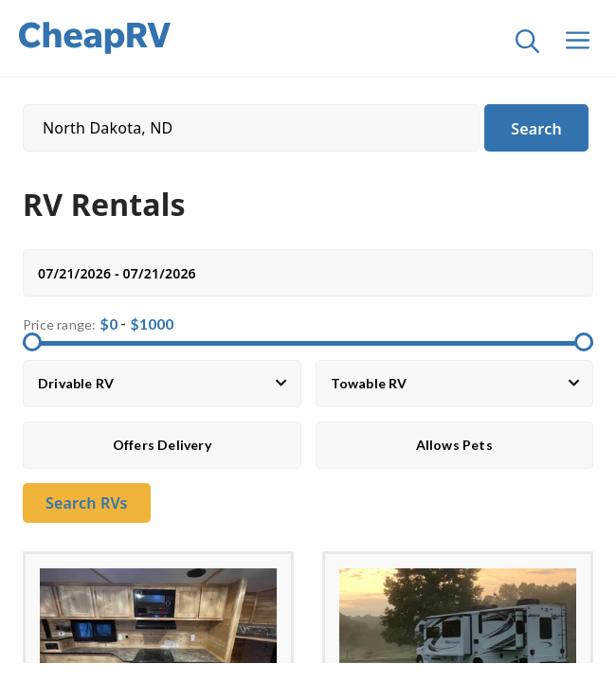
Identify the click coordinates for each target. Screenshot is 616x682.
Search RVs (87, 503)
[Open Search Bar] (520, 45)
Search (536, 129)
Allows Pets (454, 445)
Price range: (59, 324)
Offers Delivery (162, 445)
